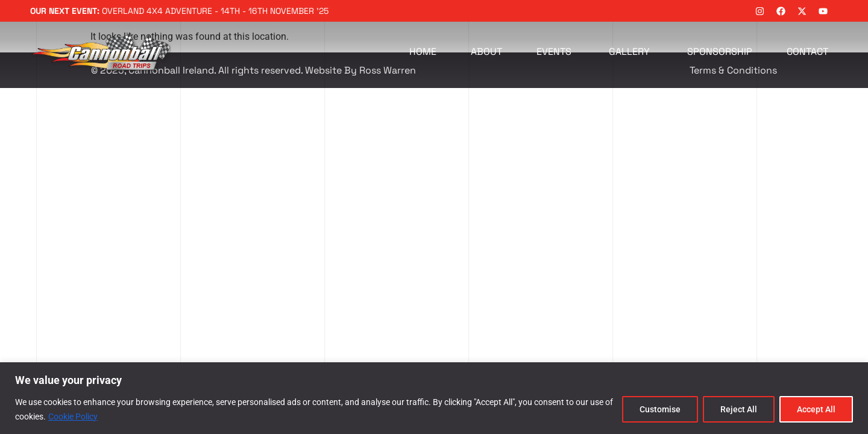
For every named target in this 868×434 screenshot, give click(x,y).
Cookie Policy (73, 417)
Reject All (739, 409)
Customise (660, 409)
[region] (434, 398)
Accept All (816, 409)
